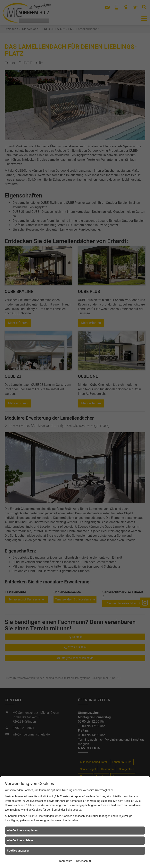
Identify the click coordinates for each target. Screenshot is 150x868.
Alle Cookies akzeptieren (22, 830)
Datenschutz (84, 861)
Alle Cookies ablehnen (21, 840)
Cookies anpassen (18, 851)
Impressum (65, 861)
